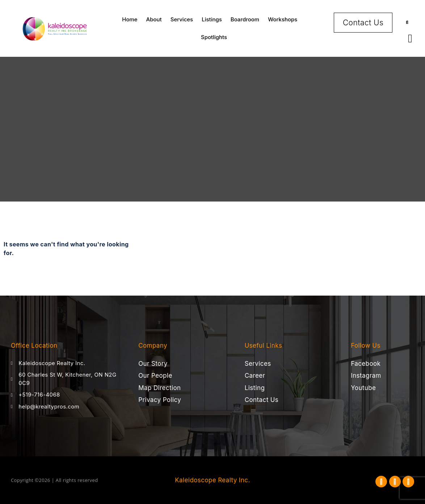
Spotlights (214, 37)
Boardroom (245, 19)
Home (130, 19)
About (154, 19)
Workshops (283, 19)
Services (182, 19)
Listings (212, 19)
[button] (407, 23)
